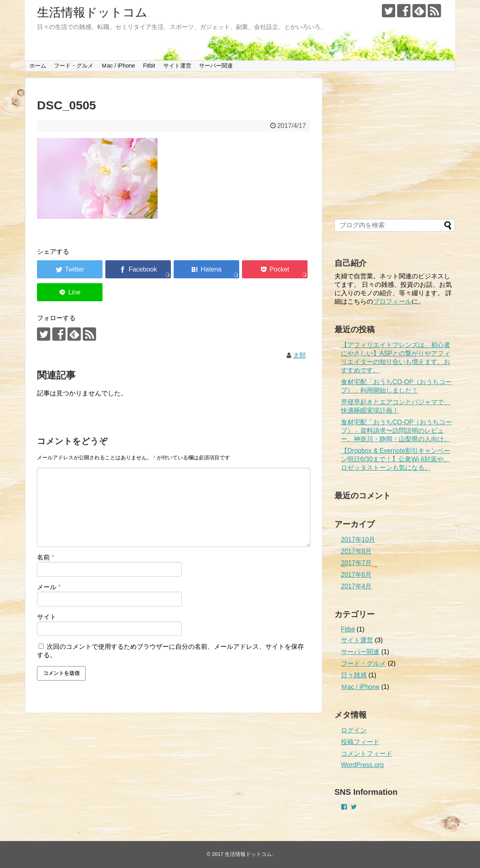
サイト (47, 617)
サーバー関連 (216, 66)
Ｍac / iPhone (118, 66)
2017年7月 (356, 563)
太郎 (299, 355)
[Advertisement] (395, 149)
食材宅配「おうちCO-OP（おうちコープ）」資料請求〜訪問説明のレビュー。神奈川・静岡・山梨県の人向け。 (396, 431)
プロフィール (392, 301)
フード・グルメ (74, 66)
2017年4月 (356, 586)
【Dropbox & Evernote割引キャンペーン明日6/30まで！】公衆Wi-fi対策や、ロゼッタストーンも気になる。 (396, 459)
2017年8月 (356, 551)
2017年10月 (358, 540)
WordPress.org (362, 765)
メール (49, 587)
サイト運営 (177, 66)
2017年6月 (356, 575)
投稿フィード (360, 742)
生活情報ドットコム (92, 12)
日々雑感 (354, 675)
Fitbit (149, 66)
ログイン (354, 730)
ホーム (38, 66)
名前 (46, 557)
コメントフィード (367, 754)
